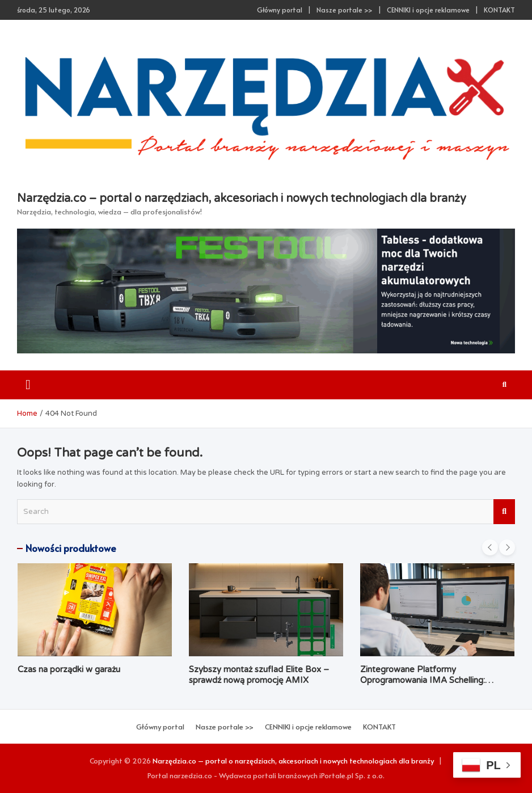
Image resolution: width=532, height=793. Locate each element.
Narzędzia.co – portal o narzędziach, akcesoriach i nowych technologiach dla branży (242, 199)
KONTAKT (499, 10)
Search (504, 512)
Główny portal (280, 10)
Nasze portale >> (345, 10)
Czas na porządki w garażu (69, 669)
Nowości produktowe (71, 548)
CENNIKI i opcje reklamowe (428, 10)
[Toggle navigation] (28, 385)
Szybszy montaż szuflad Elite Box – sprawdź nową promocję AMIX (259, 675)
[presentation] (490, 547)
